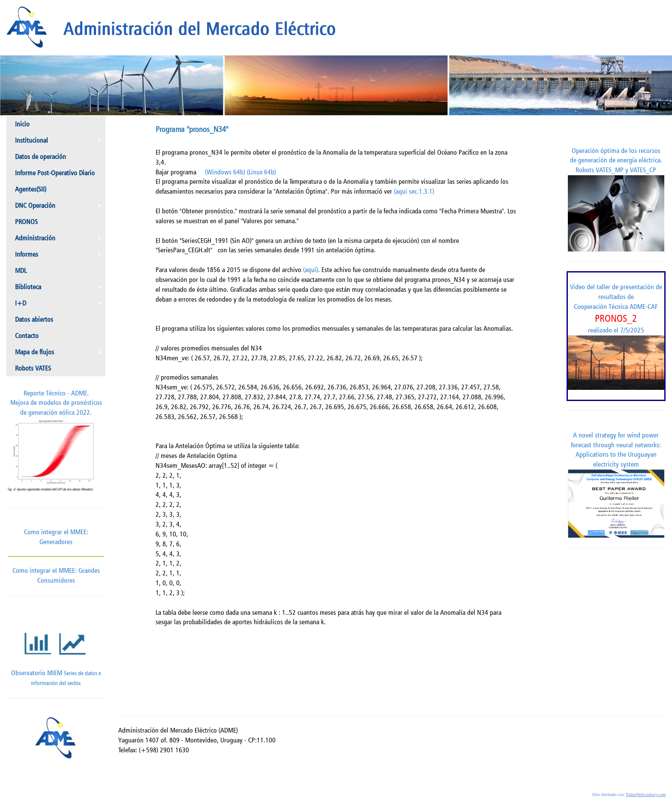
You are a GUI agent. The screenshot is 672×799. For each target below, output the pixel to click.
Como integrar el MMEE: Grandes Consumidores (56, 570)
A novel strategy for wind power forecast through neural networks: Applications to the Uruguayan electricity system (616, 484)
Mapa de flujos (60, 354)
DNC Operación (60, 207)
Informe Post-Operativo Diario (55, 173)
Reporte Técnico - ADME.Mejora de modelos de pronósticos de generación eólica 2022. (56, 443)
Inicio (22, 124)
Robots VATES (33, 368)
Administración (60, 240)
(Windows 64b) (225, 172)
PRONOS (26, 222)
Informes (60, 256)
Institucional (60, 142)
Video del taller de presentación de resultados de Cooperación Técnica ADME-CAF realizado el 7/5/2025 (616, 336)
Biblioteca (60, 289)
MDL (21, 271)
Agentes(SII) (31, 189)
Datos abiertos (34, 319)
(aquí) (310, 270)
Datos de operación (40, 157)
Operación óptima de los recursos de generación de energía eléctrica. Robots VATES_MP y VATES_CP (616, 199)
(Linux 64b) (261, 172)
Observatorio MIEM (56, 651)
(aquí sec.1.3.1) (414, 191)
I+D (60, 305)
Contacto (27, 336)
